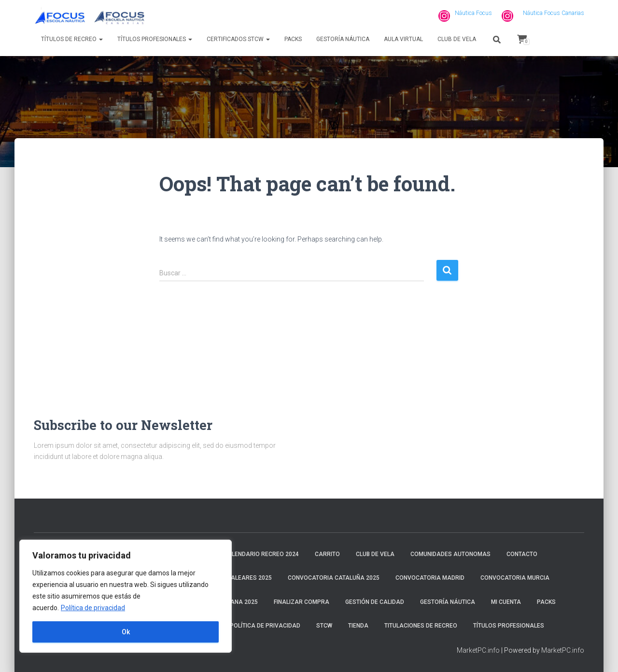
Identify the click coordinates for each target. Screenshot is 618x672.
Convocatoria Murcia (515, 578)
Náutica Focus (473, 13)
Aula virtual (403, 39)
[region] (126, 596)
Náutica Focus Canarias (554, 13)
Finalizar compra (302, 602)
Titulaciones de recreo (421, 626)
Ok (126, 632)
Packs (293, 39)
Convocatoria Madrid (430, 578)
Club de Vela (457, 39)
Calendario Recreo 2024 (261, 554)
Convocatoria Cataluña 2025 (334, 578)
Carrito (327, 554)
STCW (324, 626)
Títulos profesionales (155, 39)
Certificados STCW (238, 39)
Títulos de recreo (72, 39)
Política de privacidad (93, 608)
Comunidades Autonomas (450, 554)
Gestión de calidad (375, 602)
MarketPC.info (478, 650)
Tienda (358, 626)
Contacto (522, 554)
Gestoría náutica (343, 39)
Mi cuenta (506, 602)
